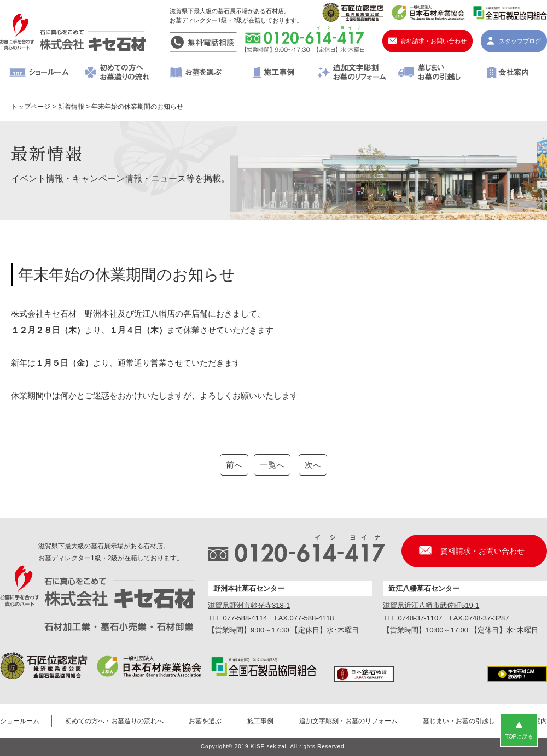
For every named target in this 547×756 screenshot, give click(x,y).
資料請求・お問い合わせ (433, 41)
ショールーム (39, 73)
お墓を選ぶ (196, 73)
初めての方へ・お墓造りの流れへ (117, 73)
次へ (313, 465)
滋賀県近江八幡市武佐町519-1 (431, 605)
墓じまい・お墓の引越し (430, 73)
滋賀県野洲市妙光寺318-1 (249, 605)
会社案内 (508, 73)
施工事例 (274, 73)
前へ (234, 465)
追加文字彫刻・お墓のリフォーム (351, 73)
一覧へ (272, 465)
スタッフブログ (520, 41)
